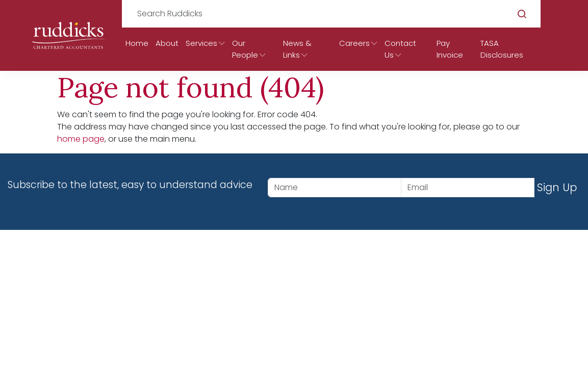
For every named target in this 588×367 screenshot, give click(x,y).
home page (81, 139)
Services (201, 43)
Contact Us (400, 49)
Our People (245, 49)
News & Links (297, 49)
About (167, 43)
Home (137, 43)
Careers (354, 43)
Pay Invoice (450, 49)
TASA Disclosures (502, 49)
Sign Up (557, 187)
